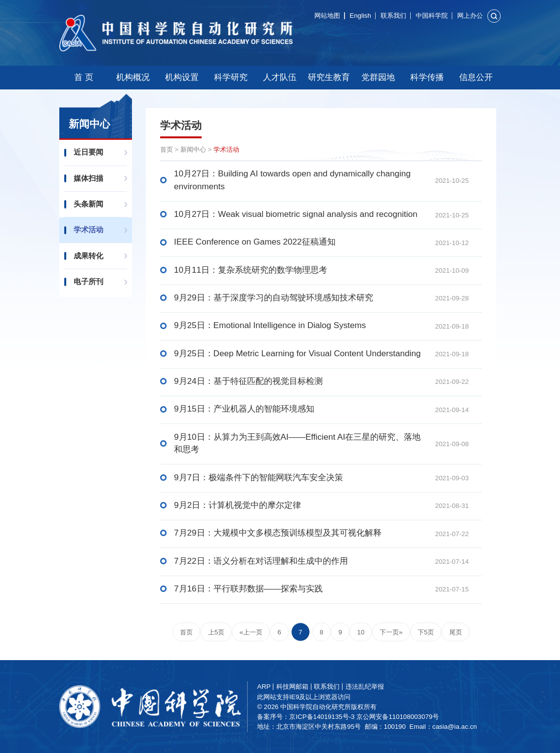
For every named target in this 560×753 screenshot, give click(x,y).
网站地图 (327, 16)
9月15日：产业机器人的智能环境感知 (244, 409)
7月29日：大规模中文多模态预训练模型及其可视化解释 (278, 533)
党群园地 (378, 77)
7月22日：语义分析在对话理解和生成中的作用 (261, 561)
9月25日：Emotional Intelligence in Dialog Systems (270, 325)
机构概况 (133, 77)
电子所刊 (88, 281)
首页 (167, 149)
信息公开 (476, 77)
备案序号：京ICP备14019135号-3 (306, 717)
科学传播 (427, 77)
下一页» (391, 632)
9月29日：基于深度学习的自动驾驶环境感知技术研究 (274, 298)
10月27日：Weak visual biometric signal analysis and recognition (296, 214)
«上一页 (251, 632)
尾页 (456, 632)
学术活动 (88, 230)
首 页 (84, 77)
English (360, 16)
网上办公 (470, 16)
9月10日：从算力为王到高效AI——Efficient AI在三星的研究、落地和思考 (297, 443)
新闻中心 (193, 149)
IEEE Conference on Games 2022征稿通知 (255, 242)
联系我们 (393, 16)
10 (361, 632)
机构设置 (182, 77)
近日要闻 (88, 152)
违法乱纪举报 (365, 687)
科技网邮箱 (293, 687)
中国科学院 (432, 16)
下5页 (426, 632)
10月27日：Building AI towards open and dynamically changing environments (292, 180)
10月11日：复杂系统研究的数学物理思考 (251, 270)
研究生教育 (329, 77)
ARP (264, 687)
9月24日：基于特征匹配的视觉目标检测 (248, 381)
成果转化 (88, 256)
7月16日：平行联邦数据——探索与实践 (248, 589)
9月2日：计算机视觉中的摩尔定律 (237, 505)
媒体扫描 (88, 178)
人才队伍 (280, 77)
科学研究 (231, 77)
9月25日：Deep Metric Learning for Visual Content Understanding (297, 354)
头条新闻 (88, 204)
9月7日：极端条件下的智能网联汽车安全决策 (258, 478)
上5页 (216, 632)
